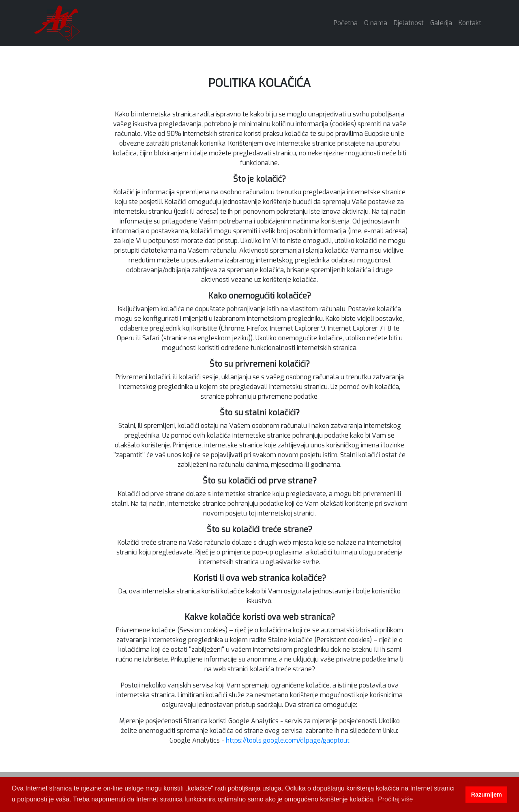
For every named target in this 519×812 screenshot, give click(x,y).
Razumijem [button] (487, 795)
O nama (376, 23)
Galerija (441, 23)
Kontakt (470, 23)
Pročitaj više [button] (395, 799)
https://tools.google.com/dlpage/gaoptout (288, 740)
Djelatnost (409, 23)
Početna (347, 23)
